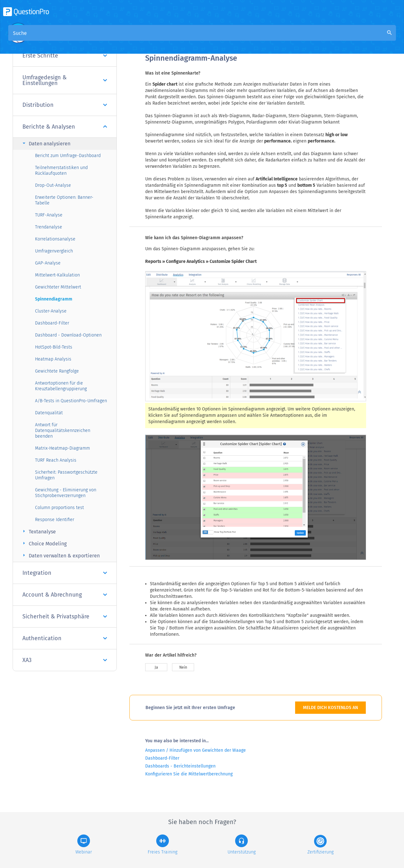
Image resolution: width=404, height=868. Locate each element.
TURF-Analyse (49, 215)
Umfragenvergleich (54, 251)
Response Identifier (55, 520)
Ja (156, 667)
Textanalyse (38, 531)
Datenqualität (49, 413)
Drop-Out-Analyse (53, 185)
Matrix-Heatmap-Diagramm (62, 448)
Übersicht (157, 38)
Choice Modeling (44, 543)
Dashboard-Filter (52, 323)
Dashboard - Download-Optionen (68, 335)
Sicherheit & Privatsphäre (65, 616)
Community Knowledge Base (207, 38)
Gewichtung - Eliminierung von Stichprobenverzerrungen (66, 493)
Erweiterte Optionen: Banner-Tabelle (64, 200)
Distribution (65, 105)
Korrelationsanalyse (55, 239)
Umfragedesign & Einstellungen (65, 80)
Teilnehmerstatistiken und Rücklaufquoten (61, 170)
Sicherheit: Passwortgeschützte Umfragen (66, 475)
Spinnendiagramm (54, 299)
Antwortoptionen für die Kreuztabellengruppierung (61, 386)
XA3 (65, 660)
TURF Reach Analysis (56, 460)
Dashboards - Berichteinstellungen (180, 766)
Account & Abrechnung (65, 595)
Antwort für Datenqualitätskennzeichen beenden (63, 431)
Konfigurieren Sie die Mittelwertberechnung (189, 774)
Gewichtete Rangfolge (57, 371)
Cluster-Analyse (51, 311)
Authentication (65, 638)
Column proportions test (59, 508)
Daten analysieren (46, 143)
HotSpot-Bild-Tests (54, 347)
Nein (183, 667)
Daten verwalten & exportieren (60, 555)
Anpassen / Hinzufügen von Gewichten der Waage (196, 750)
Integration (65, 573)
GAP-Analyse (48, 263)
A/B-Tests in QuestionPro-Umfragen (71, 401)
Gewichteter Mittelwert (58, 287)
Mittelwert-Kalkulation (57, 275)
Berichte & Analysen (65, 127)
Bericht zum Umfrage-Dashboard (68, 156)
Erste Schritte (65, 56)
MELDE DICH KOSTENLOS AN (330, 708)
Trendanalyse (49, 227)
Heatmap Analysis (53, 359)
